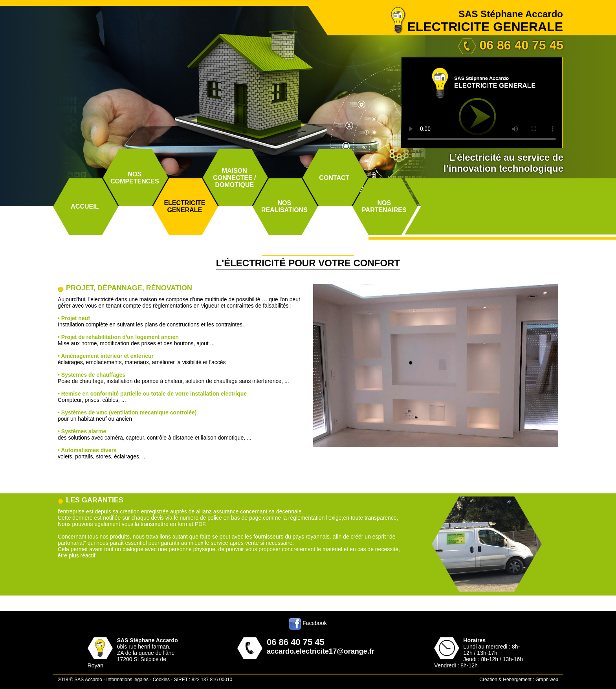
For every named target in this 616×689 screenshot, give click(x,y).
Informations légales (127, 680)
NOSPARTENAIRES (384, 206)
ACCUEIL (85, 206)
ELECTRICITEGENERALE (184, 206)
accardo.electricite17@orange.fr (321, 651)
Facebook (308, 623)
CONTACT (334, 178)
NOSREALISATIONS (284, 206)
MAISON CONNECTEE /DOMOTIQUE (234, 178)
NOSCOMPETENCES (135, 178)
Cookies (161, 680)
